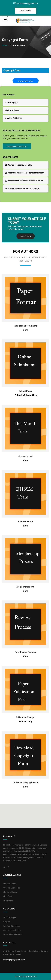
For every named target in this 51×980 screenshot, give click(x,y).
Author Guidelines (14, 118)
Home (5, 45)
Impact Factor (10, 884)
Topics (7, 922)
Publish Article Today (17, 146)
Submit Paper (26, 391)
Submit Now (25, 236)
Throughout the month (25, 173)
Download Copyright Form (26, 783)
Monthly (19, 165)
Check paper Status (12, 930)
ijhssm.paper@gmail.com (27, 3)
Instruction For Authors (25, 326)
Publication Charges (25, 717)
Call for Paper (10, 918)
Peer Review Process (26, 652)
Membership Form (25, 587)
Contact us (8, 901)
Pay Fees (8, 896)
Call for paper (12, 102)
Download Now (26, 81)
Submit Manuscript (12, 888)
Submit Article (25, 11)
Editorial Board (12, 110)
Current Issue (25, 456)
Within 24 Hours (24, 181)
